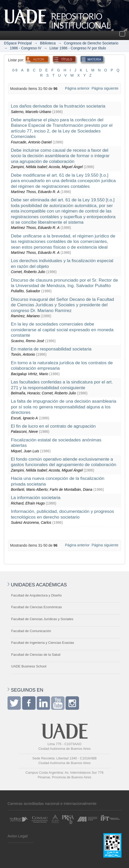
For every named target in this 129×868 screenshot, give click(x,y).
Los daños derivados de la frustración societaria (58, 106)
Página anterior (77, 88)
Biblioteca (48, 43)
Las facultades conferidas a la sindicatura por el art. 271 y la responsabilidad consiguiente (62, 385)
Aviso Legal (17, 836)
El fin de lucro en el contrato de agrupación (53, 426)
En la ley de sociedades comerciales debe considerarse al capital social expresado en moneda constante (62, 330)
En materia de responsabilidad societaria (51, 349)
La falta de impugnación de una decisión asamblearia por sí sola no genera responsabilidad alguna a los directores (64, 407)
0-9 (15, 70)
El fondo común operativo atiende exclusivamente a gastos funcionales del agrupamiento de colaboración (64, 462)
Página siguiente (105, 88)
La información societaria (36, 498)
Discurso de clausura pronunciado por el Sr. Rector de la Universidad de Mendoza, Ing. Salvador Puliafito (64, 283)
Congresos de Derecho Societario (91, 43)
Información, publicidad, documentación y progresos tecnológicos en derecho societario (62, 514)
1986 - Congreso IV (26, 48)
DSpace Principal (18, 43)
